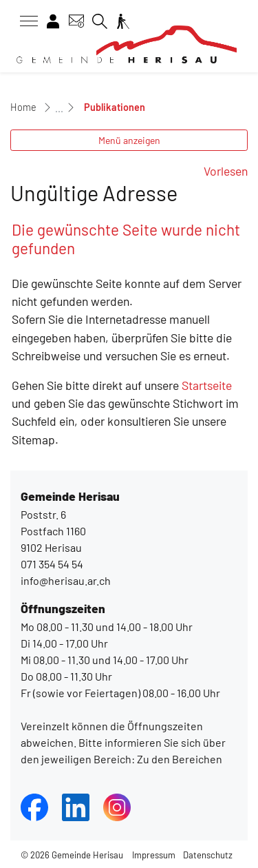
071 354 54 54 (52, 564)
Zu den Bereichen (179, 759)
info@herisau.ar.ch (66, 580)
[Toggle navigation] (24, 21)
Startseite (207, 385)
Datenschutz (208, 855)
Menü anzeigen (129, 140)
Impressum (154, 855)
